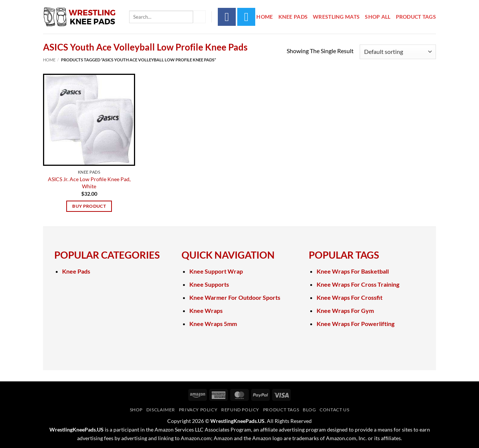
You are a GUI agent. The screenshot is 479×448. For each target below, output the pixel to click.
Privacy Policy (198, 410)
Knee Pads (293, 17)
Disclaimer (161, 410)
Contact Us (334, 410)
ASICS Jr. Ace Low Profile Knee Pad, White (89, 183)
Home (265, 17)
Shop (136, 410)
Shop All (378, 17)
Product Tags (416, 17)
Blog (309, 410)
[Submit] (199, 17)
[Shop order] (398, 52)
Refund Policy (240, 410)
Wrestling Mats (336, 17)
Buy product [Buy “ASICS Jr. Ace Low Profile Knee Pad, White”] (89, 206)
